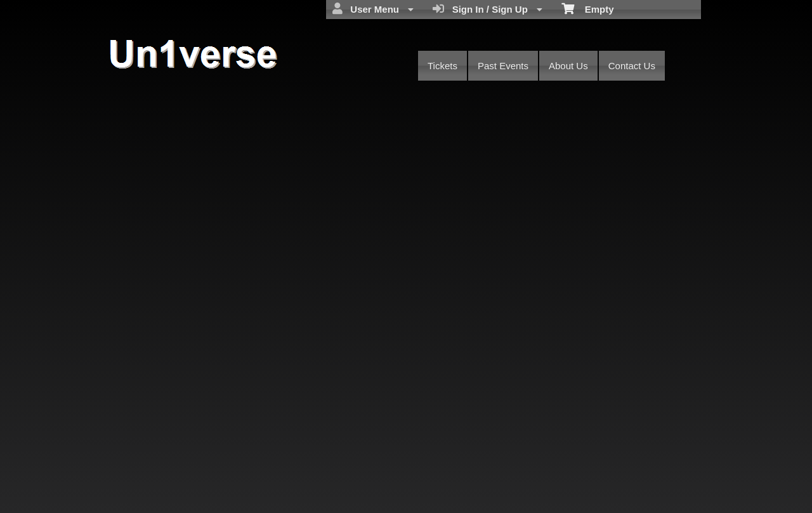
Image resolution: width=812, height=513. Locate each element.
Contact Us (632, 66)
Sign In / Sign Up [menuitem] (488, 9)
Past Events (503, 66)
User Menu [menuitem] (373, 9)
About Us (568, 66)
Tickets (442, 66)
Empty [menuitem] (588, 8)
